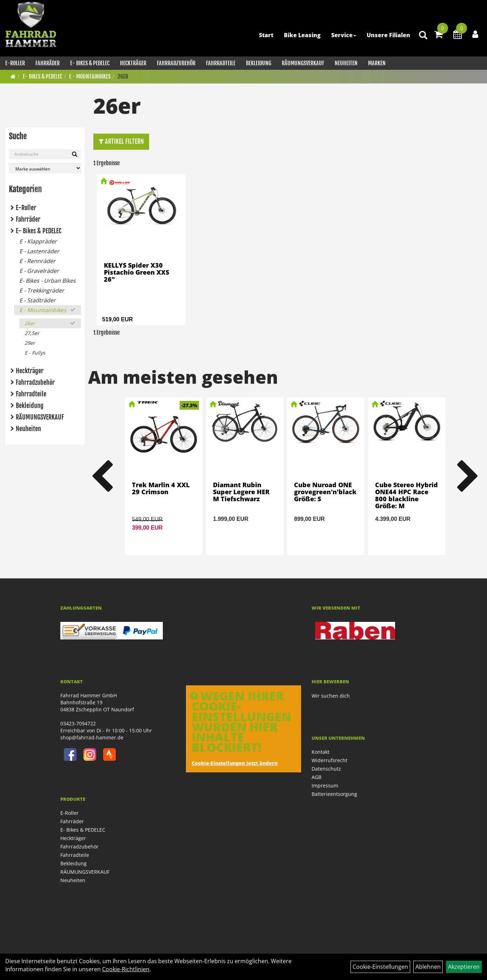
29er (30, 343)
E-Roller (15, 63)
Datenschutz (326, 769)
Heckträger (133, 63)
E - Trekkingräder (42, 290)
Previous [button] (102, 476)
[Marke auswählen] (45, 168)
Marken (377, 63)
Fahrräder (48, 63)
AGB (316, 777)
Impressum (325, 786)
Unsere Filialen (388, 35)
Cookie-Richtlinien (126, 969)
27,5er (32, 333)
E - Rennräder (37, 261)
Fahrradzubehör (176, 63)
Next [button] (468, 476)
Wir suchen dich (331, 696)
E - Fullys (35, 353)
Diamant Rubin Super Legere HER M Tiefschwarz (241, 492)
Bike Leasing (302, 35)
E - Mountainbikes (90, 76)
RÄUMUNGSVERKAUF (303, 63)
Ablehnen (428, 967)
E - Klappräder (38, 241)
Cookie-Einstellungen (380, 967)
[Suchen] (75, 154)
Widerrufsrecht (329, 760)
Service (344, 35)
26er (123, 76)
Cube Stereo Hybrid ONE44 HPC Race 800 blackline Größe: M (406, 495)
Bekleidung (259, 63)
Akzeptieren (464, 967)
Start (266, 35)
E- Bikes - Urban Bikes (48, 281)
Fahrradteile (221, 63)
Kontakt (321, 752)
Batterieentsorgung (334, 794)
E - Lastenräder (39, 251)
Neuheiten (346, 63)
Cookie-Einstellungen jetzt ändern (235, 763)
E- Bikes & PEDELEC (90, 63)
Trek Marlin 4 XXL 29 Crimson (161, 488)
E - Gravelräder (39, 271)
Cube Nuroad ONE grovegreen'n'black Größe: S (325, 492)
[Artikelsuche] (423, 36)
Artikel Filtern (121, 141)
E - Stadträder (38, 300)
